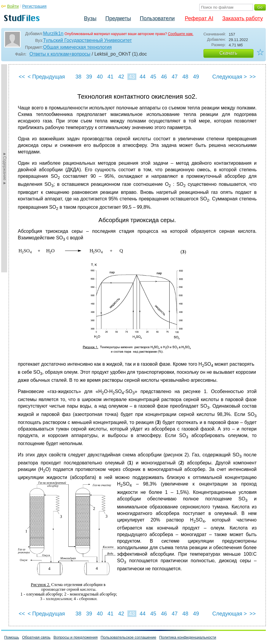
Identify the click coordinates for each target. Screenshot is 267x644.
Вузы (90, 18)
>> (253, 77)
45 (153, 77)
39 (89, 77)
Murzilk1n (53, 33)
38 (78, 77)
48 (185, 77)
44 (143, 77)
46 (164, 77)
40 (100, 77)
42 (121, 77)
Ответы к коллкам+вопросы (60, 54)
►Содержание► (5, 168)
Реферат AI (199, 18)
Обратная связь (36, 637)
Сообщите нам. (181, 34)
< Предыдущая (46, 77)
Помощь (12, 637)
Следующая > (230, 77)
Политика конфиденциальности (188, 637)
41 (110, 77)
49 (196, 77)
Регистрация (34, 6)
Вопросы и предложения (76, 637)
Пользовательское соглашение (128, 637)
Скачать (228, 53)
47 (175, 77)
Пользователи (157, 18)
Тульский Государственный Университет (87, 40)
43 (132, 77)
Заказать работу (242, 18)
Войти (13, 6)
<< (22, 77)
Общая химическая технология (77, 47)
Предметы (118, 18)
